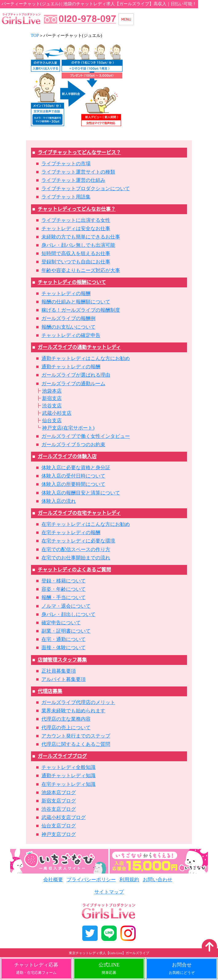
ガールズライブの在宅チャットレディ (79, 513)
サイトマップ (109, 892)
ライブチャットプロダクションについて (86, 188)
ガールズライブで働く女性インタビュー (86, 436)
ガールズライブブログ (62, 756)
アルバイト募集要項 (64, 679)
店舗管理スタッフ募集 (62, 660)
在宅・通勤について (64, 639)
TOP (35, 35)
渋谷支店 (52, 406)
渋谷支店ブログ (59, 809)
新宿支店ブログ (59, 801)
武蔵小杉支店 (57, 413)
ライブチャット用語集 (66, 197)
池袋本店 (52, 391)
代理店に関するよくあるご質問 (76, 744)
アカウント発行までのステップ (76, 736)
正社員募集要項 (59, 671)
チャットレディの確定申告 (71, 335)
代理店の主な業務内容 (66, 719)
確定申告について (61, 623)
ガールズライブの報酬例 (68, 318)
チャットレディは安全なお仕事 (76, 228)
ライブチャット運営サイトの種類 (78, 172)
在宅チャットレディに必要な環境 (78, 541)
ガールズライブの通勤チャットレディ (79, 347)
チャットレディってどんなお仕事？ (77, 209)
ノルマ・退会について (66, 606)
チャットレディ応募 (36, 968)
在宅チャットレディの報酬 (71, 532)
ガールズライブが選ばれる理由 (76, 375)
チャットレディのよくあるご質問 (74, 570)
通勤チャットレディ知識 (68, 776)
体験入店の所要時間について (73, 484)
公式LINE (109, 968)
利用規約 (129, 880)
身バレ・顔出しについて (68, 614)
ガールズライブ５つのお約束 (73, 444)
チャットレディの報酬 (66, 293)
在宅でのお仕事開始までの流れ (76, 558)
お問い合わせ (158, 880)
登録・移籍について (64, 581)
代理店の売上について (66, 728)
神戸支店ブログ (59, 834)
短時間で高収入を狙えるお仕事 (76, 253)
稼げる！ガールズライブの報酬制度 (81, 310)
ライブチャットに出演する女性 (76, 220)
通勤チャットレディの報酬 (71, 367)
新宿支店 (52, 398)
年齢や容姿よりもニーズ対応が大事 (81, 270)
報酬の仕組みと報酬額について (76, 302)
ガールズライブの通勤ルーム (73, 384)
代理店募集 (50, 691)
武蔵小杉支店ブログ (64, 817)
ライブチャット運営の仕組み (73, 180)
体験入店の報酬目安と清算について (81, 493)
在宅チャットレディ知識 (68, 784)
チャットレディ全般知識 (68, 767)
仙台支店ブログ (59, 826)
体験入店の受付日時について (73, 476)
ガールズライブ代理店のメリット (78, 702)
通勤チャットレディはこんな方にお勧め (86, 358)
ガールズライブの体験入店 (67, 456)
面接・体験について (64, 648)
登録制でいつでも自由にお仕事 (76, 262)
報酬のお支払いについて (68, 327)
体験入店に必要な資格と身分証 (76, 468)
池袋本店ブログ (59, 792)
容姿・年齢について (64, 589)
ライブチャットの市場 (66, 164)
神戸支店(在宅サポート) (68, 428)
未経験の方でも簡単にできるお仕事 (81, 237)
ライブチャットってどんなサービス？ (79, 152)
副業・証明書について (66, 631)
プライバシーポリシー (91, 880)
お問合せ (182, 968)
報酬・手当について (64, 597)
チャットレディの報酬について (72, 282)
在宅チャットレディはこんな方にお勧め (86, 524)
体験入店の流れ (59, 501)
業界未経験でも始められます (73, 711)
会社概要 (53, 880)
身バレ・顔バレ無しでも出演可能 (78, 245)
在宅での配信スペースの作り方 (76, 549)
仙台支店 (52, 420)
